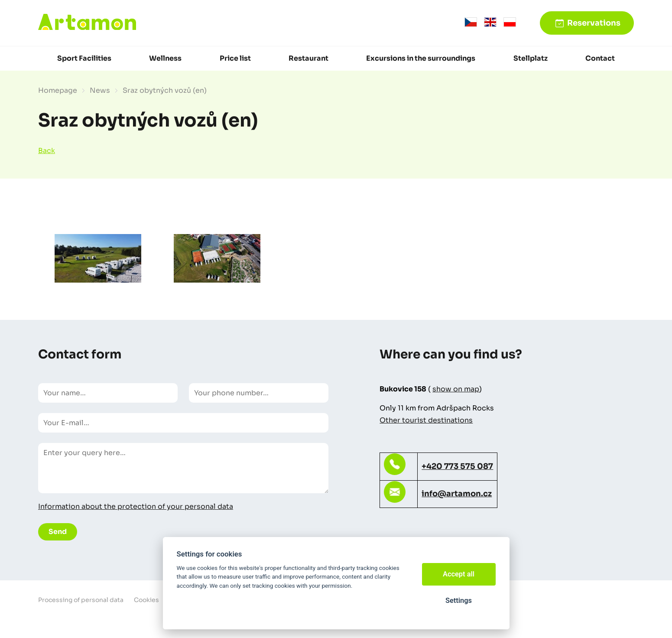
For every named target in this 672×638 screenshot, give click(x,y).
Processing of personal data (81, 600)
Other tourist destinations (426, 420)
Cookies (146, 600)
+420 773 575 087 (457, 466)
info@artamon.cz (457, 494)
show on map (456, 389)
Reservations (594, 23)
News (100, 90)
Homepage (58, 90)
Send (58, 532)
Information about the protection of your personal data (136, 506)
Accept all (459, 574)
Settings (459, 601)
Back (47, 151)
